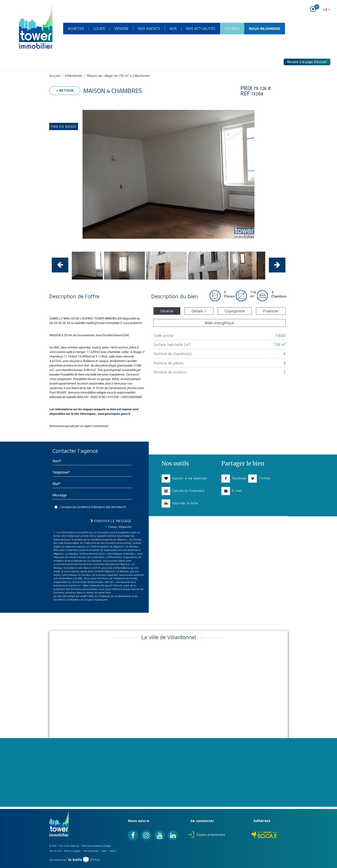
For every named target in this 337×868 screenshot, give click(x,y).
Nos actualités (201, 29)
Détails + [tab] (199, 311)
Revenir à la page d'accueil (307, 62)
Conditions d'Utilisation (67, 600)
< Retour (65, 90)
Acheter (76, 29)
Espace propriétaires (206, 835)
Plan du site (55, 851)
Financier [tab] (271, 311)
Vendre (121, 29)
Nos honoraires (91, 851)
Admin (113, 851)
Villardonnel (73, 76)
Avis (173, 29)
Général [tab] (167, 311)
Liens (104, 851)
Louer (99, 29)
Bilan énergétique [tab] (220, 323)
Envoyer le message (111, 521)
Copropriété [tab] (235, 311)
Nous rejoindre (265, 29)
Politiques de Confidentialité (115, 596)
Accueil (55, 76)
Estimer (232, 29)
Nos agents (149, 29)
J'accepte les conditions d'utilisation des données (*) (93, 507)
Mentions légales (72, 851)
